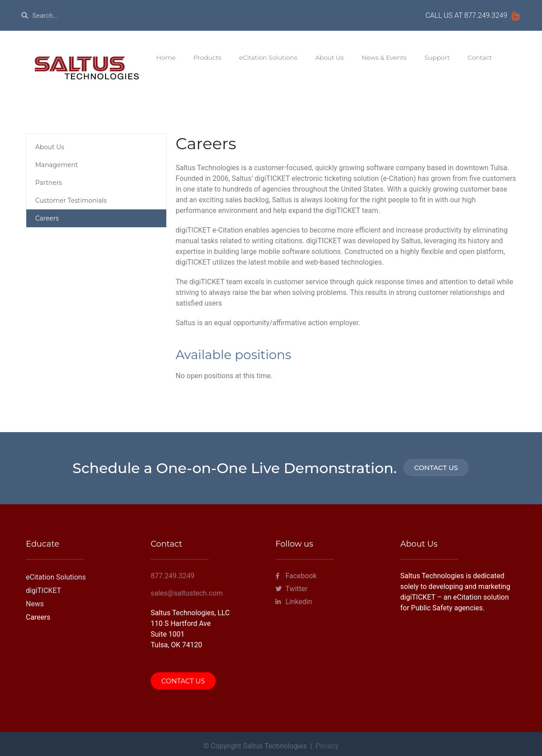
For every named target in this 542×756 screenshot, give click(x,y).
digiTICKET (43, 590)
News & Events (384, 57)
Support (437, 57)
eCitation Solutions (268, 57)
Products (207, 57)
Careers (47, 218)
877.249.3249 (486, 15)
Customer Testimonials (71, 200)
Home (166, 57)
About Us (329, 57)
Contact (480, 57)
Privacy (327, 746)
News (35, 604)
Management (57, 165)
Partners (49, 183)
